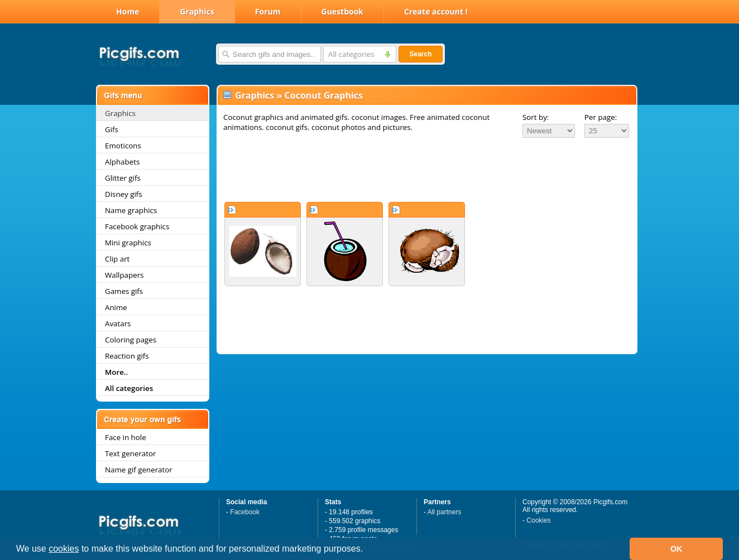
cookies (64, 549)
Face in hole (126, 437)
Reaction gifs (127, 356)
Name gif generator (139, 470)
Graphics (197, 11)
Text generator (130, 453)
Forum (268, 11)
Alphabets (122, 162)
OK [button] (676, 549)
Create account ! (436, 11)
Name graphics (131, 210)
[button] (367, 550)
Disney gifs (124, 194)
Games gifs (124, 291)
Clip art (117, 259)
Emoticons (123, 146)
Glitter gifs (123, 178)
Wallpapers (124, 275)
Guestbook (343, 11)
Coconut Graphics (323, 95)
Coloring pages (131, 340)
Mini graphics (128, 243)
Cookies (538, 520)
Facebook (245, 512)
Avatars (118, 324)
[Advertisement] (427, 170)
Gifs (112, 129)
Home (128, 11)
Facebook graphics (137, 226)
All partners (445, 512)
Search (420, 54)
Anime (116, 307)
